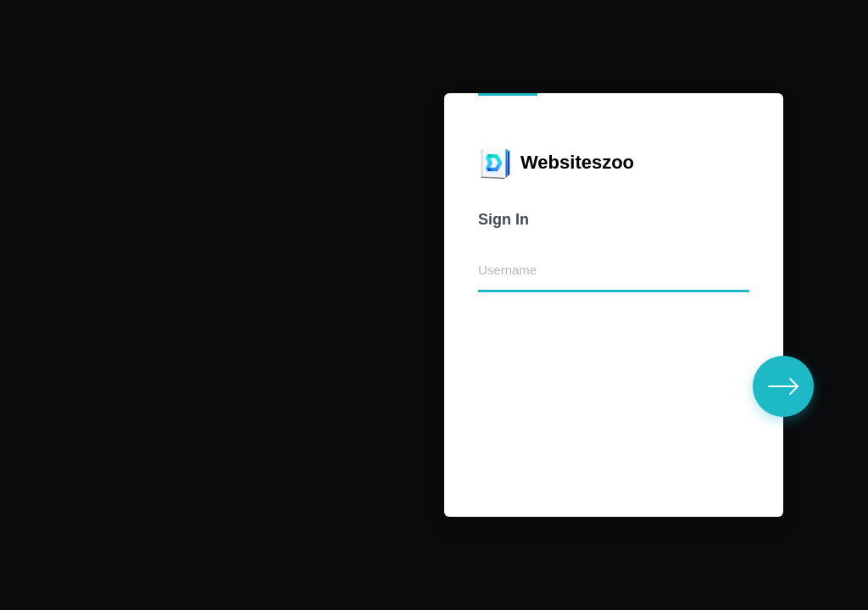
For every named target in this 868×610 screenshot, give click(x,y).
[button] (783, 386)
